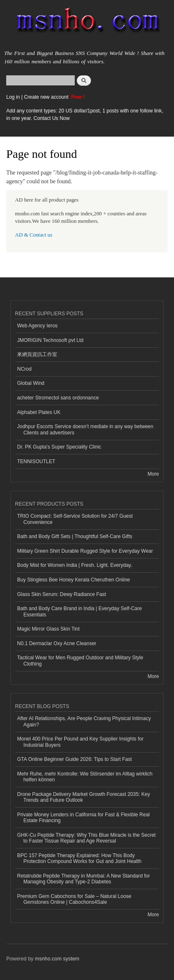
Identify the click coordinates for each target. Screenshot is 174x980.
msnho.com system (57, 959)
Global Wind (31, 383)
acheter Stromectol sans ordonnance (58, 398)
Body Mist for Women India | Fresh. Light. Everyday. (75, 565)
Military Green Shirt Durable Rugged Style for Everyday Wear (85, 551)
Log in (13, 97)
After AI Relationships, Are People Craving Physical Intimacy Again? (84, 721)
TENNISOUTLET (36, 461)
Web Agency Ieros (37, 326)
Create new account (47, 97)
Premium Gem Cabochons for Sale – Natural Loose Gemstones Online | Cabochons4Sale (74, 899)
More (153, 474)
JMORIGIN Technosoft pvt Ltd (50, 340)
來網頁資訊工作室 (37, 354)
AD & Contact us (34, 235)
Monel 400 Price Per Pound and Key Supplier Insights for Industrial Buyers (80, 742)
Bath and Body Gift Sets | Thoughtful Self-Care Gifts (75, 536)
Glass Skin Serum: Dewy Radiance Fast (62, 594)
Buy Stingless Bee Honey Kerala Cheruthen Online (73, 580)
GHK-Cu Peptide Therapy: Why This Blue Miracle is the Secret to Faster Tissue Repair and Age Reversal (86, 838)
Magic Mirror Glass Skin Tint (48, 629)
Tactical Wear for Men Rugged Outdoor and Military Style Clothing (80, 661)
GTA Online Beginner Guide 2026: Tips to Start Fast (74, 759)
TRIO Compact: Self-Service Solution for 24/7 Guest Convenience (75, 519)
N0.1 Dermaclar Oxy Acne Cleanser (57, 643)
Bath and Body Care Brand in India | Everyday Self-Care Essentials (79, 611)
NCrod (24, 369)
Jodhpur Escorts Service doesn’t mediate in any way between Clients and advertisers (85, 429)
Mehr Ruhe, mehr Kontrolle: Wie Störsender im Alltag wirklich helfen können (85, 777)
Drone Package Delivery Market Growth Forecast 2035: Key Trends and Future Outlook (83, 797)
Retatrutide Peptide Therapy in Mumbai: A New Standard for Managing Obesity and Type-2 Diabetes (83, 879)
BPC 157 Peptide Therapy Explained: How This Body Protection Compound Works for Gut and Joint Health (79, 858)
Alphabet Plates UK (39, 412)
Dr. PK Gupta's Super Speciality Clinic (59, 447)
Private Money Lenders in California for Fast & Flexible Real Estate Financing (83, 818)
